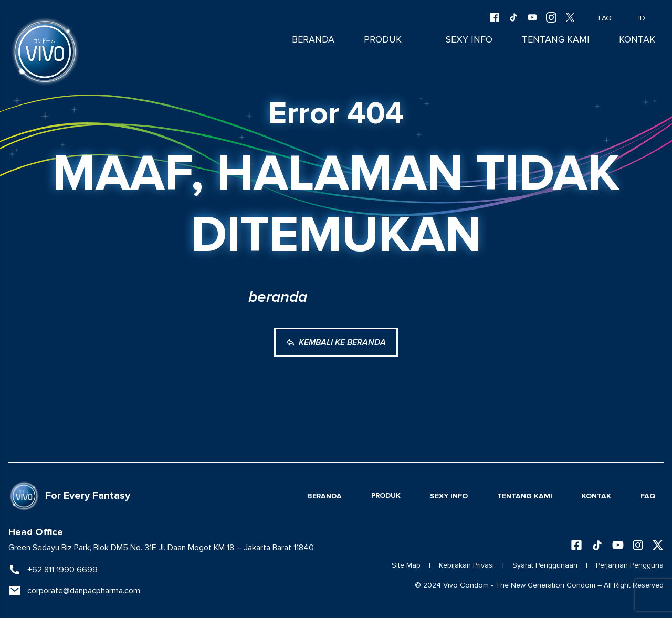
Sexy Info (469, 39)
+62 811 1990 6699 (62, 570)
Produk (383, 39)
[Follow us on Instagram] (638, 545)
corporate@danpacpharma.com (84, 591)
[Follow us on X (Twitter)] (658, 545)
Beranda (313, 39)
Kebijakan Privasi (466, 565)
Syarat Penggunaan (545, 565)
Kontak (637, 39)
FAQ (598, 18)
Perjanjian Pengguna (630, 565)
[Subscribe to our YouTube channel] (618, 545)
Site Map (406, 565)
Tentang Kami (556, 39)
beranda (278, 297)
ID (642, 18)
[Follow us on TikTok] (597, 545)
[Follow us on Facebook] (576, 545)
